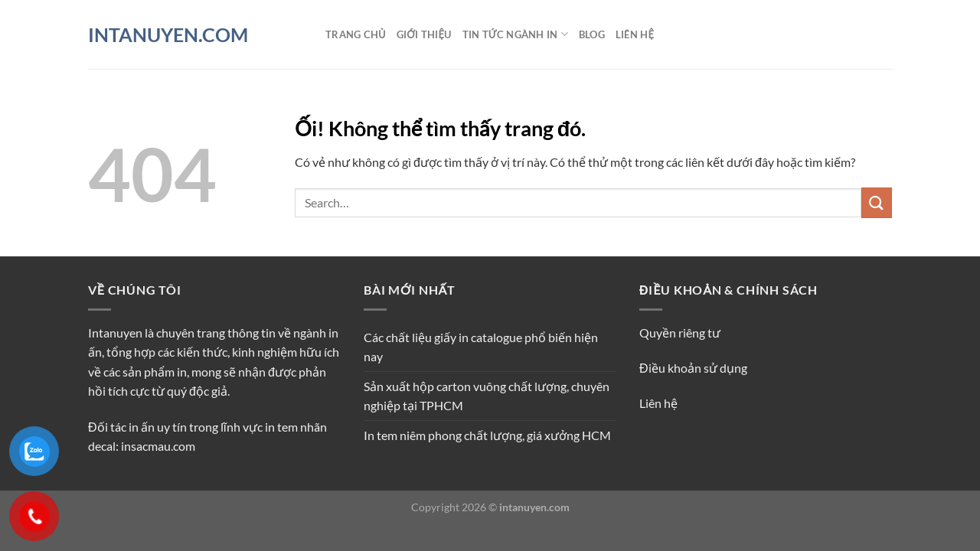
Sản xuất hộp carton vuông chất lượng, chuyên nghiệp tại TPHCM (487, 396)
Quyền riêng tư (680, 333)
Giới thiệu (424, 34)
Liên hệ (635, 34)
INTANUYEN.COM (168, 35)
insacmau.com (158, 446)
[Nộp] (877, 202)
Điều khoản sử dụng (693, 368)
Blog (592, 34)
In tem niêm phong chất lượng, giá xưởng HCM (487, 435)
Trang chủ (356, 34)
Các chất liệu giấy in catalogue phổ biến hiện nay (481, 347)
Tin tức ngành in (515, 34)
